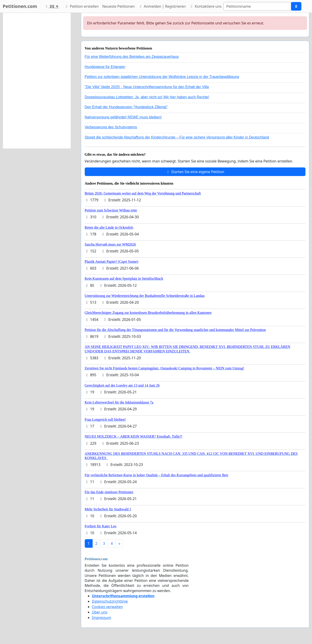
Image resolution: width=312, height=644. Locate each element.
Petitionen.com (20, 6)
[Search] (257, 6)
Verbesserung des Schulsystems (111, 127)
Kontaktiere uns (205, 6)
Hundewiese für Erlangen (105, 67)
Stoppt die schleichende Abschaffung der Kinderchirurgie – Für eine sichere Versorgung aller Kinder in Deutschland (177, 137)
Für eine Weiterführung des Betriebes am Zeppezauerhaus (132, 57)
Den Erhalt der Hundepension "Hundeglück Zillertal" (126, 107)
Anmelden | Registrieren (162, 6)
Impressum (102, 618)
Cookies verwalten (107, 607)
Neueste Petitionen (119, 6)
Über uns (100, 612)
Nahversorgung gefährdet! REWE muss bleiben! (123, 117)
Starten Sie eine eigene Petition (195, 172)
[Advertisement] (37, 81)
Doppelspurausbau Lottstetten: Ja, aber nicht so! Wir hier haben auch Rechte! (147, 97)
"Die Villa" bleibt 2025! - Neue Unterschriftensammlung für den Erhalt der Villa (147, 87)
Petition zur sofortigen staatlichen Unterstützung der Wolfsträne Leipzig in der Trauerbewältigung (162, 77)
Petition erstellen (82, 6)
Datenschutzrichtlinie (110, 601)
